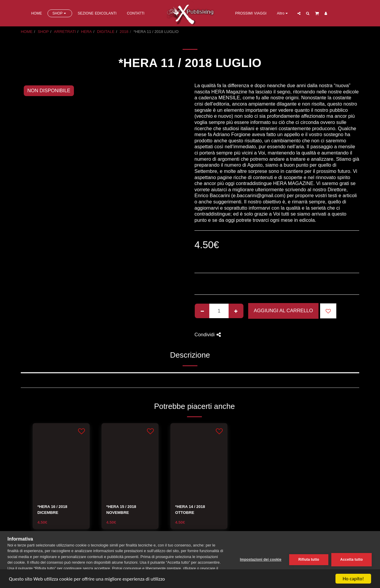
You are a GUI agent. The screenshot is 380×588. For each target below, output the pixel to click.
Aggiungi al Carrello (283, 310)
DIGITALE (106, 32)
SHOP (43, 32)
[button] (299, 13)
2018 (124, 32)
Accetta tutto (351, 560)
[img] (61, 461)
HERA (87, 32)
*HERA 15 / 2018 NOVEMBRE (121, 510)
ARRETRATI (65, 32)
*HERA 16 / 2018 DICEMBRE (52, 510)
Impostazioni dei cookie (261, 560)
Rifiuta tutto (309, 560)
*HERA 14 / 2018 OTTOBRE (190, 510)
